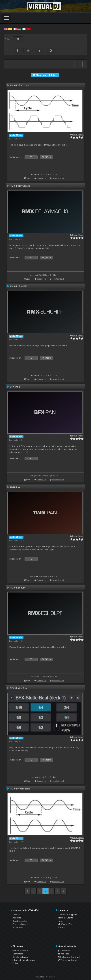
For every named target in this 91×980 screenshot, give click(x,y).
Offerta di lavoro (20, 957)
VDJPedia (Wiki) (66, 924)
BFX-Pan (15, 387)
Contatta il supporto (68, 915)
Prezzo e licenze (20, 924)
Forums (62, 927)
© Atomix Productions (46, 977)
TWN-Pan (15, 487)
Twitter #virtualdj (67, 960)
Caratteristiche (20, 921)
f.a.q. (60, 921)
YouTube (63, 954)
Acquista (17, 918)
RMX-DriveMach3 (20, 789)
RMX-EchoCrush (19, 85)
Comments (42, 178)
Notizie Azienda (20, 951)
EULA (15, 963)
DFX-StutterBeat (19, 688)
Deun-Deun (78, 134)
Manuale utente (66, 918)
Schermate (18, 927)
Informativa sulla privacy (24, 960)
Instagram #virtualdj (69, 957)
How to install (58, 178)
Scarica (16, 915)
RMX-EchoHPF (18, 286)
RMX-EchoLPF (18, 588)
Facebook (64, 951)
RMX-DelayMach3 (20, 186)
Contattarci (18, 954)
